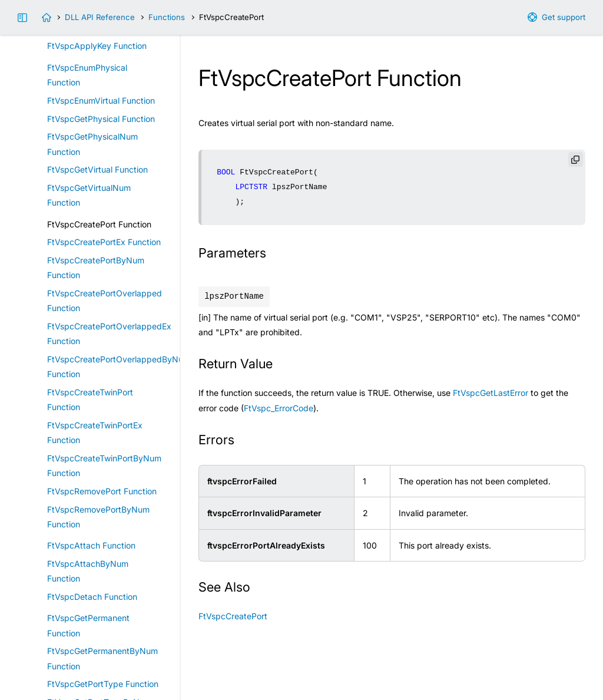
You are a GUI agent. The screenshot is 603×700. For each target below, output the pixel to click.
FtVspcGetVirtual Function (97, 169)
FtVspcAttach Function (91, 545)
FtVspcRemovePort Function (102, 491)
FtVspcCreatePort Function (99, 224)
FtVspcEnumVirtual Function (101, 100)
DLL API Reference (100, 17)
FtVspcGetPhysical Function (101, 119)
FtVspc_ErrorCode (279, 408)
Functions (167, 17)
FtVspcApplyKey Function (97, 46)
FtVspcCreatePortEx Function (104, 242)
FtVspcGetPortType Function (103, 684)
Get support (564, 17)
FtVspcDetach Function (92, 597)
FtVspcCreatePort (233, 616)
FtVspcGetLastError (491, 393)
